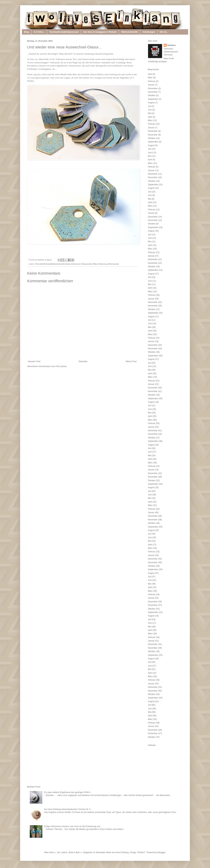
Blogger (162, 852)
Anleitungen (149, 32)
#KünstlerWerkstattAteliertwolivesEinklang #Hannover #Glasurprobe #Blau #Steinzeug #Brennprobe (77, 264)
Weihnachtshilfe (130, 32)
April (150, 74)
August (151, 103)
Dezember (153, 88)
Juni (150, 110)
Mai (150, 113)
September (153, 99)
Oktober (152, 95)
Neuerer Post (34, 361)
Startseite (83, 361)
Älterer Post (131, 361)
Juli (149, 106)
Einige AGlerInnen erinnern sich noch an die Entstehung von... (73, 826)
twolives (171, 45)
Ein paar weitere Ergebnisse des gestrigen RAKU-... (68, 792)
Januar (151, 85)
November (153, 92)
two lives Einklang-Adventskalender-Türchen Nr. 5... (68, 809)
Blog (27, 32)
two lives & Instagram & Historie (100, 32)
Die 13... (164, 32)
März (150, 78)
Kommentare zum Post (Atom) (53, 366)
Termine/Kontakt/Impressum (64, 32)
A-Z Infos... (39, 32)
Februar (152, 81)
